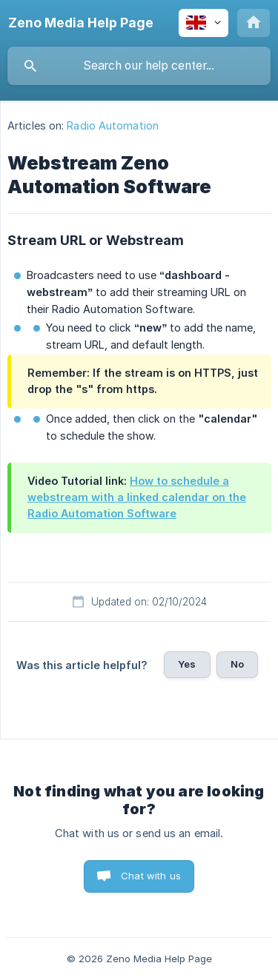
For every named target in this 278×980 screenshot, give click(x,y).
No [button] (237, 664)
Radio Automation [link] (113, 125)
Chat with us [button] (151, 876)
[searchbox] (139, 66)
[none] (81, 23)
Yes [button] (187, 664)
